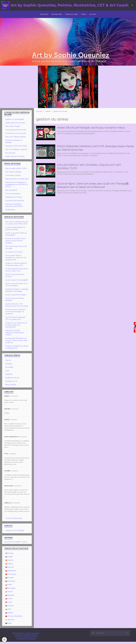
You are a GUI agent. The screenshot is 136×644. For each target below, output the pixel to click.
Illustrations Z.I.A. (12, 383)
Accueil (39, 114)
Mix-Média (9, 369)
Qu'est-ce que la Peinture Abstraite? (15, 302)
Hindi (8, 611)
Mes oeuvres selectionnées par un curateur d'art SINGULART (17, 225)
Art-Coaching (10, 155)
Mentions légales (18, 635)
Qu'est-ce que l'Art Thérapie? (16, 297)
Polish (9, 587)
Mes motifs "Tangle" (13, 129)
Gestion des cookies (32, 635)
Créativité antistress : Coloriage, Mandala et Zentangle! (17, 292)
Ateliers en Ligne (72, 14)
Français (9, 555)
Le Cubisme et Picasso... (14, 254)
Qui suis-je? (44, 14)
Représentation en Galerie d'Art (17, 181)
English (9, 559)
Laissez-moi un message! (15, 533)
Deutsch (10, 569)
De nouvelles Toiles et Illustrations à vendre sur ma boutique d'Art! (16, 260)
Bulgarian (10, 597)
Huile (7, 373)
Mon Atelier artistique (13, 174)
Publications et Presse (14, 199)
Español (9, 562)
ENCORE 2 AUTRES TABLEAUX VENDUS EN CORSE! (14, 335)
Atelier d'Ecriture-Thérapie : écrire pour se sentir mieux (91, 130)
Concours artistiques (13, 196)
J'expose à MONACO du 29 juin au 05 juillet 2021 (17, 349)
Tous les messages (14, 521)
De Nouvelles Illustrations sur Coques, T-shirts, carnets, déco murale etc (17, 343)
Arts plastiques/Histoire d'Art (16, 132)
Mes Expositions (11, 192)
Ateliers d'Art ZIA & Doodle (15, 125)
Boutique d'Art (57, 14)
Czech (9, 604)
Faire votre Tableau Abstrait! (16, 139)
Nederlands (11, 573)
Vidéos (84, 14)
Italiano (9, 566)
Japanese (10, 622)
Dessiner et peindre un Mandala (14, 144)
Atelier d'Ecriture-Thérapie (15, 159)
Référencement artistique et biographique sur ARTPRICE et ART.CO (17, 187)
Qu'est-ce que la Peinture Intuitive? (15, 278)
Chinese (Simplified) (14, 618)
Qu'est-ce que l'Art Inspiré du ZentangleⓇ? (16, 236)
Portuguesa (11, 576)
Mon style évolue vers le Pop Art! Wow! (16, 250)
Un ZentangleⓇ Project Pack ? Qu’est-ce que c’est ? (17, 272)
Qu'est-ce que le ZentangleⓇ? (17, 282)
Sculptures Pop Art (12, 380)
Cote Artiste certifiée (13, 178)
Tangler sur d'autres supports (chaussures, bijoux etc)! (16, 266)
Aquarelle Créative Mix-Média (16, 148)
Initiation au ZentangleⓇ (15, 122)
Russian (9, 615)
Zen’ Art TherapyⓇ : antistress (16, 152)
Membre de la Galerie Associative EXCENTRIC (14, 207)
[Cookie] (5, 640)
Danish (9, 601)
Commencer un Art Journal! (16, 136)
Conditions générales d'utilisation (27, 637)
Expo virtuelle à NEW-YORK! (16, 171)
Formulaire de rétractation (27, 641)
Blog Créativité (11, 387)
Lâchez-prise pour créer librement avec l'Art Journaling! (17, 307)
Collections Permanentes (15, 203)
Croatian (9, 608)
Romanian (10, 583)
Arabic (9, 625)
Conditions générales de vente (27, 639)
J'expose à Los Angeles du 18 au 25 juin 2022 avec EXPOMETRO (16, 327)
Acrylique (9, 366)
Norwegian (10, 590)
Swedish (9, 580)
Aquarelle (9, 376)
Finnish (9, 594)
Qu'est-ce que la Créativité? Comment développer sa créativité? (16, 314)
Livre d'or (93, 14)
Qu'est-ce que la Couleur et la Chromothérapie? (16, 287)
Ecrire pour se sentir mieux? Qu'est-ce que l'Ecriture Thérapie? (16, 243)
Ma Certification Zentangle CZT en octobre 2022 (15, 321)
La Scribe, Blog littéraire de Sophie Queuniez (15, 231)
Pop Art (8, 362)
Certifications (10, 212)
